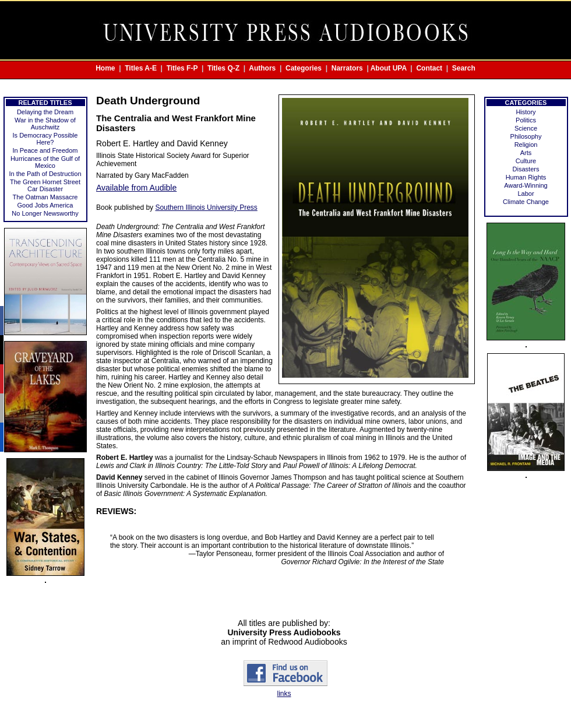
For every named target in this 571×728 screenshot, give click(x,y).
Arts (526, 153)
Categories (304, 68)
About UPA (389, 68)
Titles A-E (141, 68)
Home (105, 68)
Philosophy (526, 136)
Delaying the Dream (45, 112)
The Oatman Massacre (45, 197)
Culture (526, 161)
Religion (526, 145)
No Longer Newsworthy (45, 213)
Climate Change (526, 202)
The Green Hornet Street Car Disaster (45, 185)
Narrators (347, 68)
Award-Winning (526, 185)
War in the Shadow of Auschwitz (45, 124)
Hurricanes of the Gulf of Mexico (45, 162)
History (526, 112)
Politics (526, 120)
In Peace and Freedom (45, 150)
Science (526, 128)
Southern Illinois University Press (206, 208)
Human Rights (526, 177)
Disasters (526, 169)
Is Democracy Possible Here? (45, 139)
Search (464, 68)
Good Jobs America (45, 205)
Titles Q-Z (223, 68)
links (284, 694)
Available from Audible (136, 188)
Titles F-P (182, 68)
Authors (262, 68)
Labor (526, 194)
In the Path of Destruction (45, 174)
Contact (429, 68)
